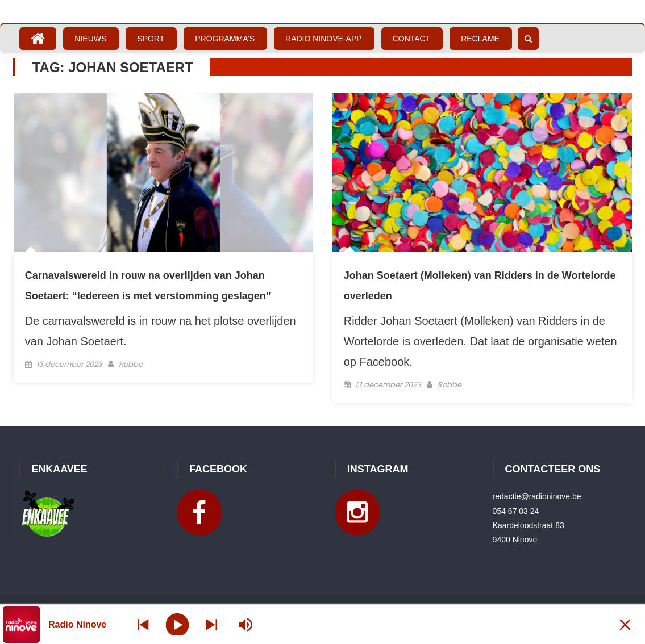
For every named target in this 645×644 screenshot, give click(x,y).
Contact (412, 39)
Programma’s (225, 39)
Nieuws (90, 39)
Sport (151, 39)
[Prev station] (211, 624)
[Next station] (143, 624)
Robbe (131, 364)
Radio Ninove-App (324, 39)
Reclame (480, 39)
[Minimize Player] (625, 624)
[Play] (178, 624)
